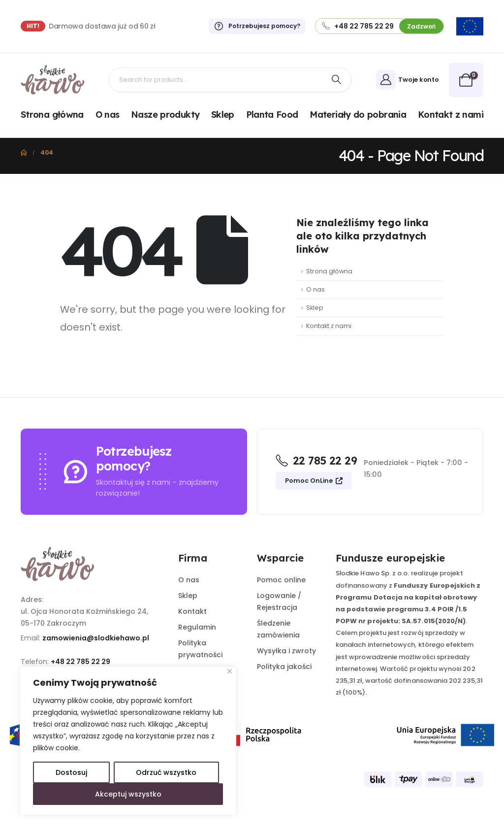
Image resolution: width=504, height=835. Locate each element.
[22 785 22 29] (316, 462)
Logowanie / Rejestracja (279, 601)
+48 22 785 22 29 (80, 662)
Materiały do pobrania (358, 115)
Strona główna (52, 115)
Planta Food (272, 115)
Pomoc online (281, 580)
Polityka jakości (284, 667)
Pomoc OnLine (314, 481)
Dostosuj (71, 772)
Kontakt (192, 611)
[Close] (230, 671)
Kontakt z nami (451, 115)
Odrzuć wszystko (166, 772)
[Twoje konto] (409, 80)
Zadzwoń (421, 26)
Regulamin (197, 627)
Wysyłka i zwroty (286, 651)
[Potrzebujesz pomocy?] (252, 26)
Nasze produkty (165, 115)
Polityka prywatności (200, 649)
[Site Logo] (53, 80)
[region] (128, 741)
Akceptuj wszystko (128, 794)
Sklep (223, 115)
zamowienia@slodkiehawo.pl (96, 638)
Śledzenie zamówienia (278, 629)
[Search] (337, 80)
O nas (108, 115)
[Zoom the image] (470, 23)
